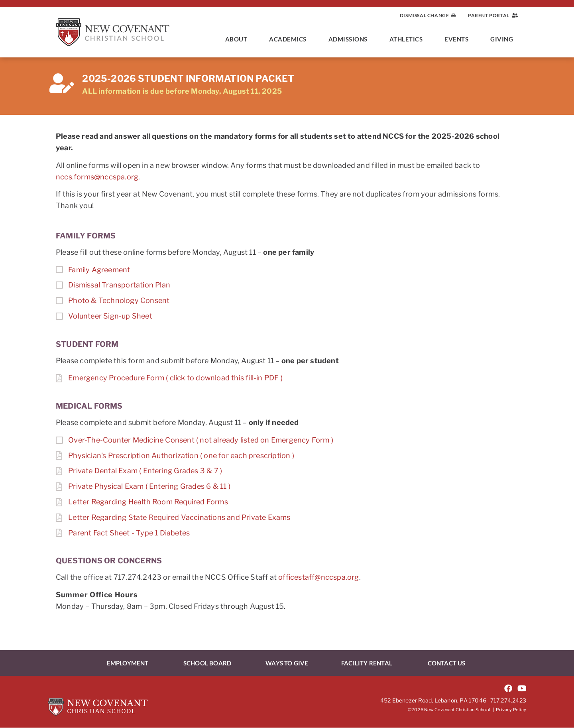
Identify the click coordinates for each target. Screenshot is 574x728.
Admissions (350, 39)
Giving (504, 39)
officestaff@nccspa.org (318, 577)
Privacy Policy (511, 710)
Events (458, 39)
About (238, 39)
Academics (290, 39)
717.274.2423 (508, 700)
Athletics (408, 39)
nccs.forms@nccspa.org (97, 177)
